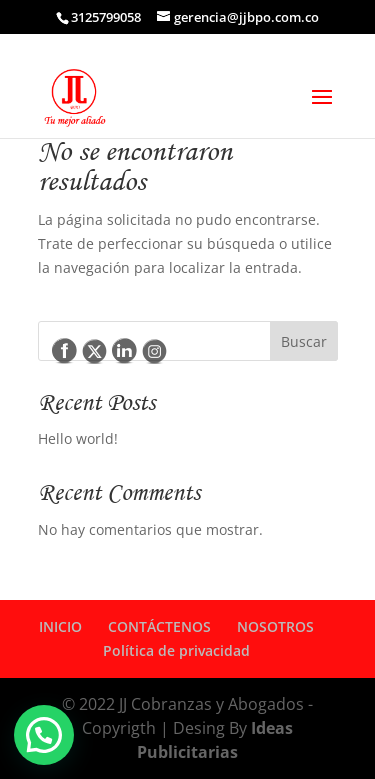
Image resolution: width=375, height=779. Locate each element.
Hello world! (78, 438)
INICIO (60, 626)
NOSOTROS (275, 626)
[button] (44, 735)
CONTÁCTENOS (159, 626)
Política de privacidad (176, 650)
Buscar (304, 341)
